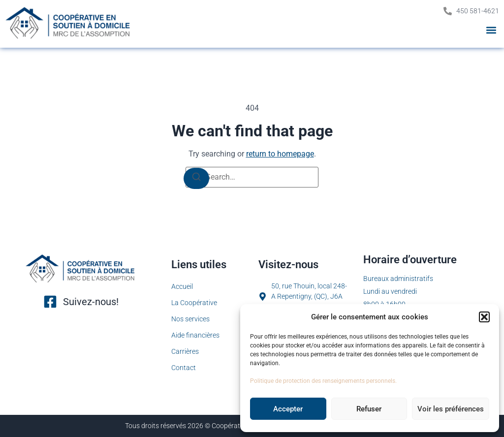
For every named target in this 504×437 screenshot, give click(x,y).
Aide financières (195, 335)
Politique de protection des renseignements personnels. (323, 381)
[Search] (196, 178)
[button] (484, 317)
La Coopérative (194, 303)
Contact (184, 368)
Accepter (288, 409)
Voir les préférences (451, 409)
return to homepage (280, 154)
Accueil (182, 286)
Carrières (185, 351)
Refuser (369, 409)
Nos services (190, 319)
